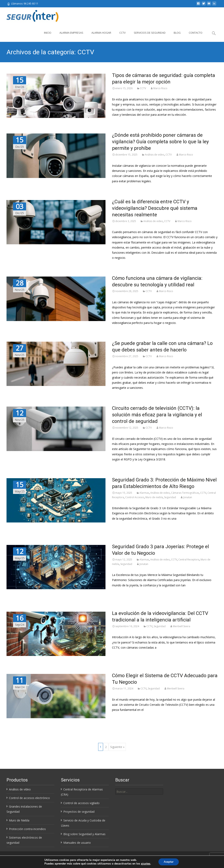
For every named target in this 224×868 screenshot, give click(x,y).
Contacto (196, 33)
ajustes (145, 864)
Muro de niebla (154, 497)
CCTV (122, 33)
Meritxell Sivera (182, 626)
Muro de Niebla (19, 820)
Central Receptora (189, 560)
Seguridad (170, 497)
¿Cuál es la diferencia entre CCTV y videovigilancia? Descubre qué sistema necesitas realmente (155, 208)
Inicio (48, 33)
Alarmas (144, 493)
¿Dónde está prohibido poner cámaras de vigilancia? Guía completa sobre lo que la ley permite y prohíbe (160, 142)
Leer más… (119, 526)
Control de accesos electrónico (29, 798)
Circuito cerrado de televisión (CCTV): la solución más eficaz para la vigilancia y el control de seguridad (157, 415)
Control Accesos (135, 497)
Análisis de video (155, 155)
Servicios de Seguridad (150, 33)
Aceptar (169, 862)
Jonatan (188, 497)
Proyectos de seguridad (79, 812)
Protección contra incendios (27, 829)
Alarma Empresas (71, 33)
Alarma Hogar (101, 33)
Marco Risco (160, 88)
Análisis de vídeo (20, 789)
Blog (177, 33)
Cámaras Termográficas (185, 493)
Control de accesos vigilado (81, 803)
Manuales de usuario (77, 843)
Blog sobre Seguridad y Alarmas (84, 834)
